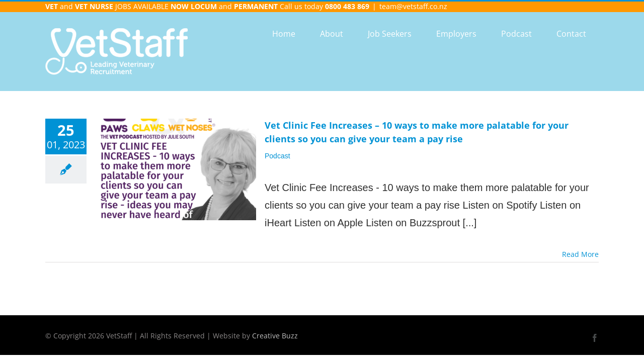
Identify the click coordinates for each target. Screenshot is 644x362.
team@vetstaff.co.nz (413, 6)
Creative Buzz (275, 336)
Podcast (277, 156)
